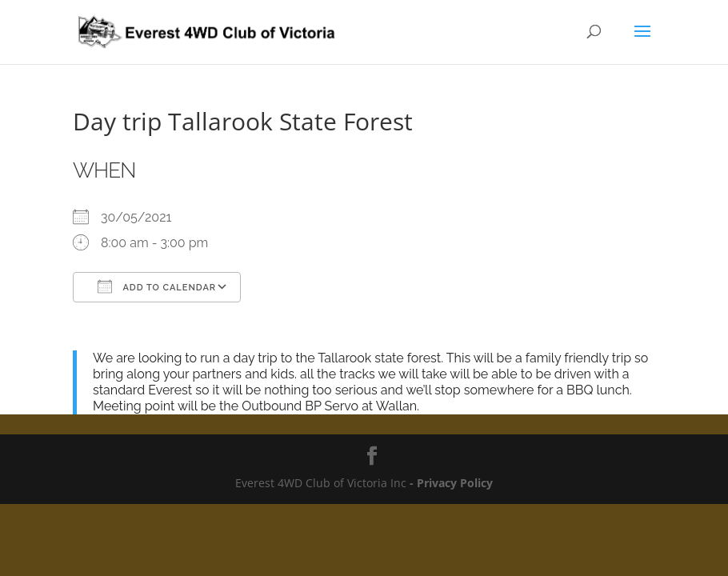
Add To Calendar (157, 286)
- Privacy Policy (450, 483)
